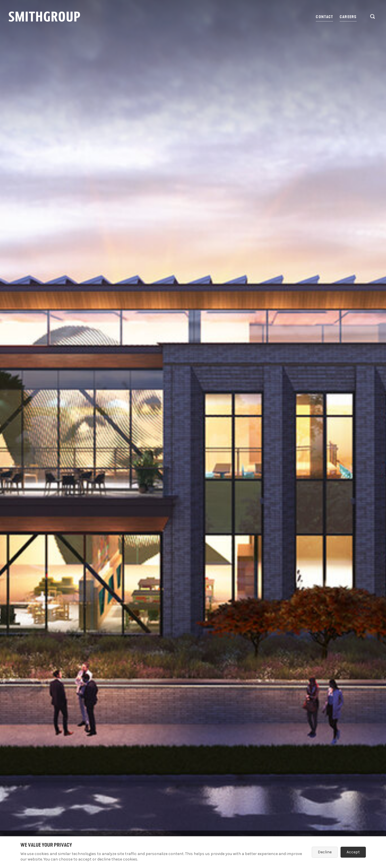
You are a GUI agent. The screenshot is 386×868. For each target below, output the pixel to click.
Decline (325, 852)
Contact (324, 17)
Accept (353, 852)
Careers (348, 17)
